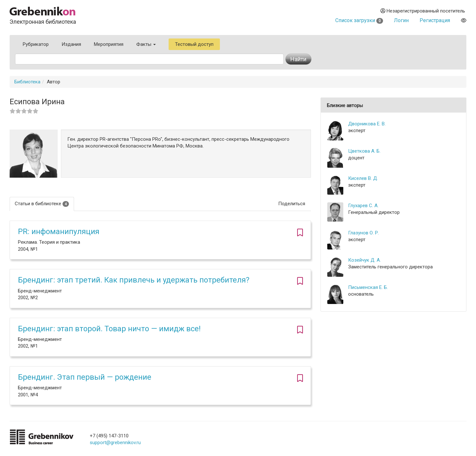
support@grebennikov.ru (115, 443)
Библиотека (27, 82)
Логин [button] (401, 20)
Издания (71, 44)
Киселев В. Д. (363, 178)
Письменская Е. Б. (368, 287)
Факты (146, 44)
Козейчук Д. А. (364, 260)
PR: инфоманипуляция (59, 232)
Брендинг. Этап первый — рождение (85, 377)
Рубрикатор (36, 44)
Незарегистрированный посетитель (423, 11)
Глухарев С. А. (363, 206)
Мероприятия (109, 44)
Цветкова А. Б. (364, 151)
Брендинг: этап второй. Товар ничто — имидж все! (109, 329)
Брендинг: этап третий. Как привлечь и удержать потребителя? (134, 280)
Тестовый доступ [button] (194, 44)
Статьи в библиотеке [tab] (42, 204)
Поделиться (292, 204)
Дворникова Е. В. (367, 124)
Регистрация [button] (435, 20)
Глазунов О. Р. (363, 233)
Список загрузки (359, 20)
